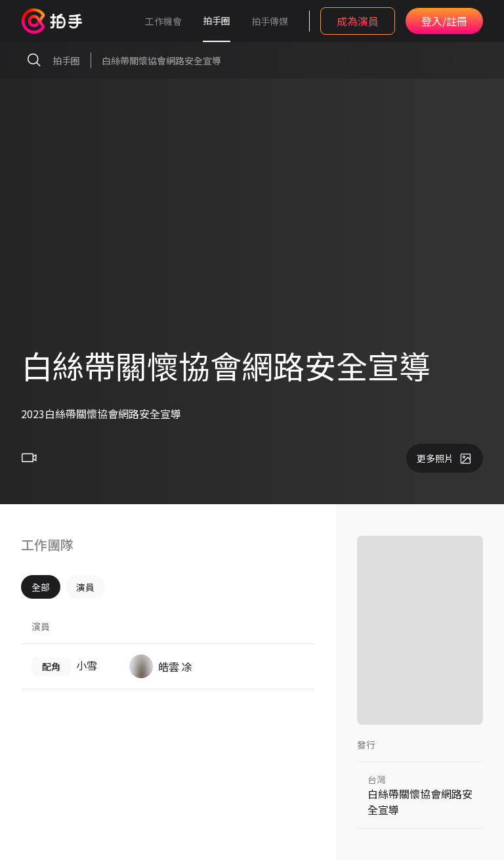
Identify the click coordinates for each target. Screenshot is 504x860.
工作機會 (163, 21)
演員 (85, 587)
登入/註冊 (444, 21)
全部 (41, 587)
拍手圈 (217, 20)
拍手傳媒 (270, 21)
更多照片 (445, 458)
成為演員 (358, 21)
